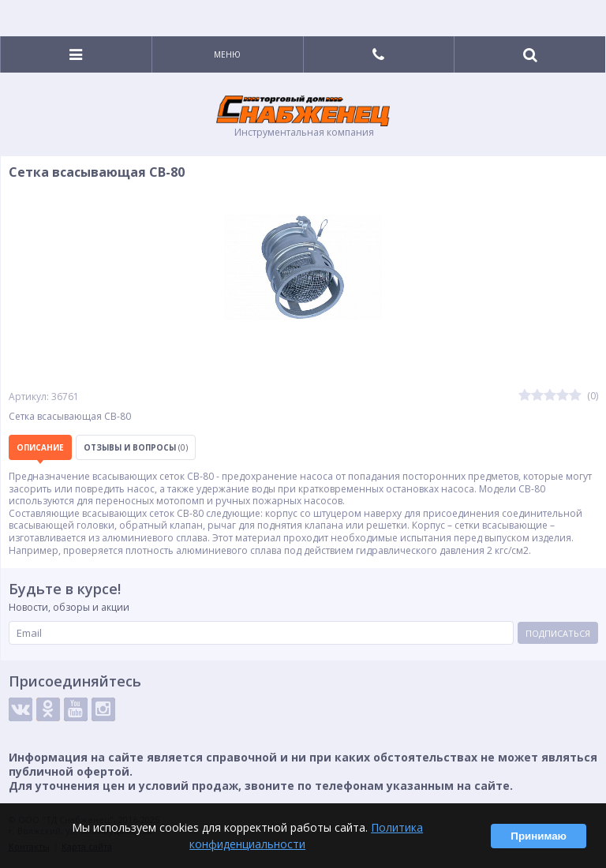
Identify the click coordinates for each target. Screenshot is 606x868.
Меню (227, 54)
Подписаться (558, 633)
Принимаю (539, 836)
